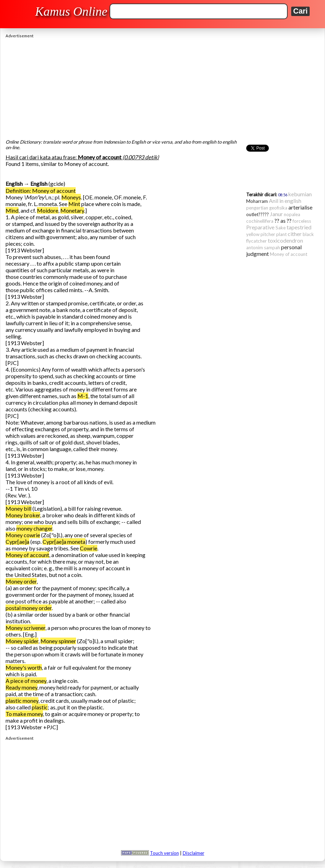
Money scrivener (25, 628)
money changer (34, 528)
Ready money (21, 687)
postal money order (29, 608)
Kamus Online (71, 12)
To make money (24, 714)
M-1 (83, 396)
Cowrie (89, 548)
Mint (74, 204)
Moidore (48, 210)
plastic (40, 707)
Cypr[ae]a (17, 542)
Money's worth (24, 667)
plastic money (22, 701)
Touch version (164, 853)
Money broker (23, 515)
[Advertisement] (162, 87)
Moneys (71, 197)
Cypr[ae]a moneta (64, 542)
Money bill (18, 508)
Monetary (72, 210)
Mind (12, 210)
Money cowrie (23, 535)
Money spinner (58, 641)
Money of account (27, 555)
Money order (21, 581)
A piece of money (26, 681)
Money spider (22, 641)
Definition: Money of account (41, 191)
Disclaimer (194, 853)
